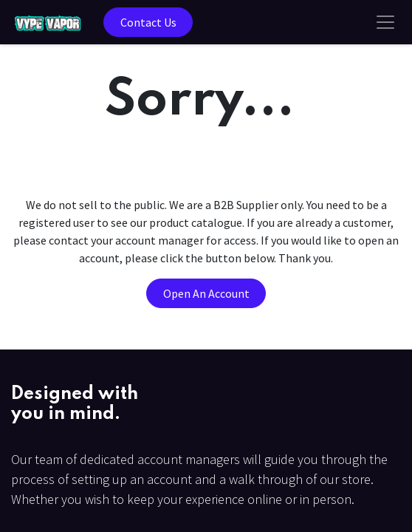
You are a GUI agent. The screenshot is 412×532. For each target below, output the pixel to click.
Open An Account (206, 293)
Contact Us (148, 22)
